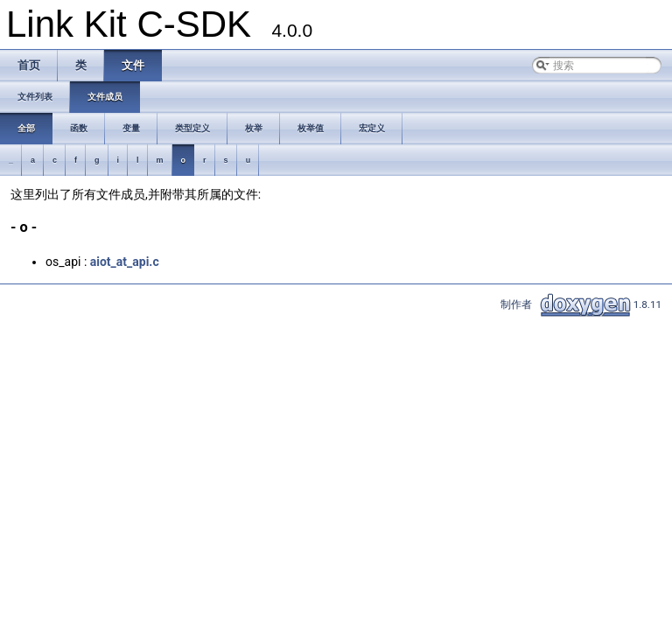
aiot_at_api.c (125, 262)
